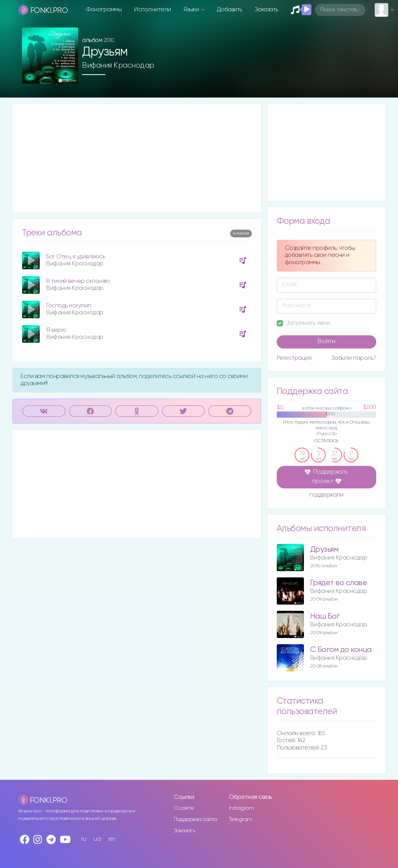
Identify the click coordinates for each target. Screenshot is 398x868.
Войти (326, 342)
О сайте (184, 808)
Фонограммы (104, 10)
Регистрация (294, 358)
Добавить (230, 10)
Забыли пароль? (354, 358)
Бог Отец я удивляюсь (76, 257)
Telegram (241, 819)
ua (97, 839)
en (112, 839)
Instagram (242, 808)
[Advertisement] (137, 158)
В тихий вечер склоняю (78, 281)
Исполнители (153, 10)
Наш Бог (325, 616)
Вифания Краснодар (118, 65)
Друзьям (324, 550)
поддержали (326, 495)
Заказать (266, 10)
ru (84, 839)
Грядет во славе (339, 583)
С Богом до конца (341, 650)
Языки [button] (192, 10)
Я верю (56, 330)
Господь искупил (69, 306)
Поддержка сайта (196, 819)
